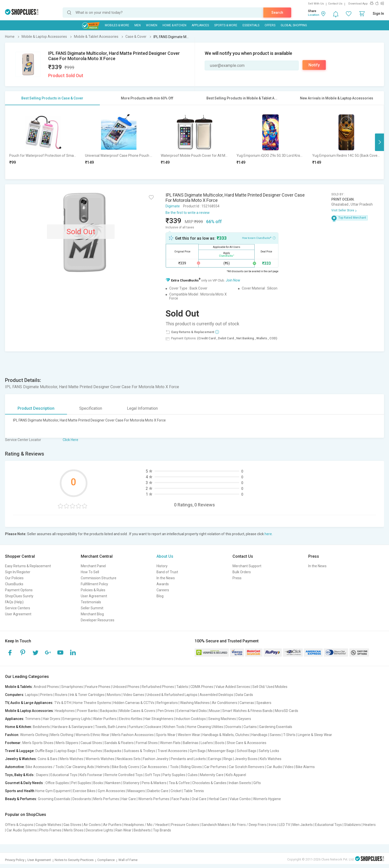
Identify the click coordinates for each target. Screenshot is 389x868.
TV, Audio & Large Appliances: (29, 703)
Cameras (247, 703)
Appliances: (15, 719)
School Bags (247, 751)
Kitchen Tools (174, 727)
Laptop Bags (66, 751)
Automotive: (15, 767)
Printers (46, 695)
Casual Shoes (91, 743)
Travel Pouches (90, 751)
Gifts (257, 783)
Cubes (193, 775)
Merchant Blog (92, 614)
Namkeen (113, 783)
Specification (91, 408)
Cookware (153, 727)
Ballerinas (191, 743)
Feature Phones (98, 687)
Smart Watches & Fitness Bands (247, 711)
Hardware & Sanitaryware (72, 727)
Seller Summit (92, 608)
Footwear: (13, 743)
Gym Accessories (111, 791)
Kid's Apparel (236, 775)
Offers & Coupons (19, 825)
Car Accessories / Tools (160, 767)
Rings (228, 759)
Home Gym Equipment (53, 791)
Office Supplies (57, 783)
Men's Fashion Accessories (133, 735)
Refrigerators (167, 703)
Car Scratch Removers (247, 767)
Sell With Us (316, 4)
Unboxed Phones (126, 687)
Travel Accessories (172, 751)
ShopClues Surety (19, 596)
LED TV (285, 825)
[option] (43, 142)
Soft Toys (153, 775)
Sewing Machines (222, 719)
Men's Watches (71, 759)
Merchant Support (247, 566)
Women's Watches (100, 759)
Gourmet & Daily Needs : (25, 783)
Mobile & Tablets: (19, 687)
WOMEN (152, 25)
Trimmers (33, 719)
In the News (166, 578)
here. (269, 534)
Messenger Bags (221, 751)
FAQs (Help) (14, 602)
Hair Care (129, 799)
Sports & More (226, 25)
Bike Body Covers (126, 767)
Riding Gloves (191, 767)
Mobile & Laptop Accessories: (29, 711)
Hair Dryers (52, 719)
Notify (314, 65)
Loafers (207, 743)
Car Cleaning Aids (80, 767)
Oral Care (199, 799)
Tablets (182, 687)
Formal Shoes (147, 743)
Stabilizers (353, 825)
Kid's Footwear (91, 775)
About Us (165, 556)
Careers (163, 590)
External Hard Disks (192, 711)
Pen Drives (166, 711)
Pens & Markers (154, 783)
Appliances (200, 25)
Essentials (251, 25)
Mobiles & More (117, 25)
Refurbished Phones (158, 687)
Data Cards (244, 695)
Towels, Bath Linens (111, 727)
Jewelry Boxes (246, 759)
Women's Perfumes (154, 799)
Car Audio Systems (22, 830)
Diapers (42, 775)
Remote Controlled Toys (124, 775)
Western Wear (189, 735)
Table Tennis (194, 791)
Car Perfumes (215, 767)
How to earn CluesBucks (259, 238)
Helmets (103, 767)
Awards (163, 584)
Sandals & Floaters (119, 743)
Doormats (233, 727)
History (162, 566)
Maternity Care (212, 775)
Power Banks (87, 711)
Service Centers (18, 608)
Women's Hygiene (267, 799)
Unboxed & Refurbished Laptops (172, 695)
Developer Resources (98, 620)
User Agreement (18, 614)
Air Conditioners (225, 703)
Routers (61, 695)
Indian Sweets (240, 783)
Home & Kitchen (174, 25)
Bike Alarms (305, 767)
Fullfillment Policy (94, 584)
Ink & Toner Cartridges (87, 695)
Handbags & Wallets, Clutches (226, 735)
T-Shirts (289, 735)
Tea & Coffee (179, 783)
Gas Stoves (72, 825)
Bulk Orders (242, 572)
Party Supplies (174, 775)
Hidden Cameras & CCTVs (134, 703)
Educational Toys (64, 775)
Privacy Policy (15, 860)
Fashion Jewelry (156, 759)
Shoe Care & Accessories (247, 743)
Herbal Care (218, 799)
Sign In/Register (18, 572)
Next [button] (379, 142)
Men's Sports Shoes (38, 743)
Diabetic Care (158, 791)
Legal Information (142, 408)
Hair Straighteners (159, 719)
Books (98, 783)
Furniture (136, 727)
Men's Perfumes (106, 799)
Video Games (134, 695)
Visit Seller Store (343, 210)
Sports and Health (20, 791)
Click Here (70, 440)
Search (277, 13)
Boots (220, 743)
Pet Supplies (81, 783)
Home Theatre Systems (92, 703)
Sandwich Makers (215, 825)
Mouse (215, 711)
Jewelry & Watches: (21, 759)
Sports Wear (166, 735)
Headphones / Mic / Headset (146, 825)
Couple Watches (48, 825)
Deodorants (82, 799)
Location (314, 15)
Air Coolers (92, 825)
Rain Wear (123, 830)
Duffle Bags (44, 751)
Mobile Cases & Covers (137, 711)
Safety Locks (269, 751)
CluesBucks (14, 584)
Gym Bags (198, 751)
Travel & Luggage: (20, 751)
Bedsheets (41, 727)
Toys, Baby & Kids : (20, 775)
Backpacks (109, 711)
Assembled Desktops (216, 695)
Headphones (65, 711)
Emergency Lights (77, 719)
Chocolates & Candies (209, 783)
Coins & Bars (48, 759)
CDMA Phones (202, 687)
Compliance (106, 860)
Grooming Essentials (54, 799)
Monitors (114, 695)
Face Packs (180, 799)
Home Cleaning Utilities (205, 727)
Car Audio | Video (280, 767)
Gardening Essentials (276, 727)
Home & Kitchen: (19, 727)
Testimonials (91, 602)
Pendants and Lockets (188, 759)
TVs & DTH (63, 703)
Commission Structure (99, 578)
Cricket (176, 791)
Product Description (36, 408)
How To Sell (90, 572)
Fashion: (12, 735)
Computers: (15, 695)
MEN (138, 25)
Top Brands (162, 830)
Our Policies (14, 578)
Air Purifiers (112, 825)
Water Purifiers (105, 719)
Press (237, 578)
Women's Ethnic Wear (92, 735)
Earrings (215, 759)
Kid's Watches (271, 759)
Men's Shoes (74, 830)
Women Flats (170, 743)
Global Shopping (294, 25)
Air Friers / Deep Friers (249, 825)
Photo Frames (50, 830)
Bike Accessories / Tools (45, 767)
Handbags (259, 735)
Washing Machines (195, 703)
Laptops (31, 695)
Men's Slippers (67, 743)
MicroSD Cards (287, 711)
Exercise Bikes (84, 791)
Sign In (378, 14)
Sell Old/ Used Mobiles (270, 687)
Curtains (250, 727)
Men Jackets (303, 825)
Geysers (245, 719)
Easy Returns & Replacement (28, 566)
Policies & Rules (93, 590)
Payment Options (19, 590)
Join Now (233, 280)
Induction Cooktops (191, 719)
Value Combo (240, 799)
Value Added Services (233, 687)
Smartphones (72, 687)
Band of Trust (167, 572)
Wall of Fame (128, 860)
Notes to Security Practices (74, 860)
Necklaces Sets (129, 759)
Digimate (173, 206)
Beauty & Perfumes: (21, 799)
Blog (160, 596)
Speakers (264, 703)
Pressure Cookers (185, 825)
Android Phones (46, 687)
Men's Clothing (62, 735)
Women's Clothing (34, 735)
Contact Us (335, 4)
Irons (273, 825)
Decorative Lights (99, 830)
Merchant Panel (93, 566)
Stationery (131, 783)
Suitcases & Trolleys (139, 751)
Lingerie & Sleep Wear (315, 735)
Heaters (369, 825)
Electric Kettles (131, 719)
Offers (270, 25)
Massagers (136, 791)
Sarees (275, 735)
